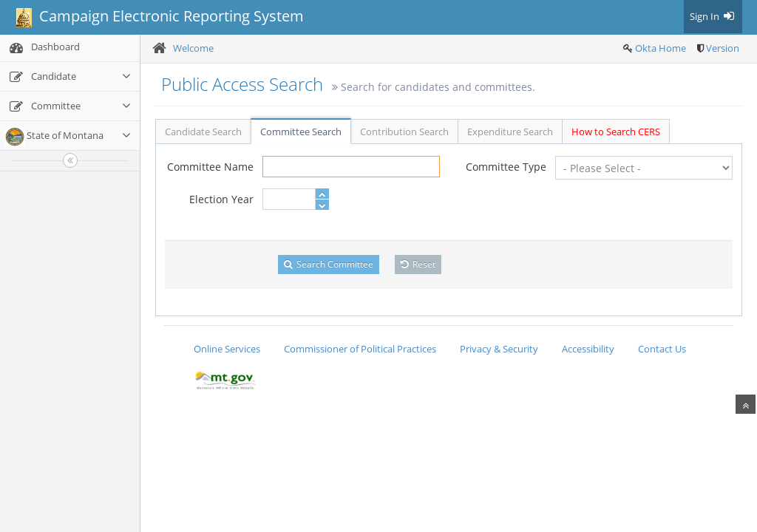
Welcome (193, 48)
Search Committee (329, 264)
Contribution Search (404, 132)
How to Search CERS (616, 132)
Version (723, 48)
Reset (418, 264)
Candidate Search (203, 132)
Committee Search (301, 132)
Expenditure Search (510, 132)
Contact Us (662, 349)
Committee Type (506, 167)
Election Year (221, 199)
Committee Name (210, 167)
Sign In (713, 16)
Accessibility (588, 349)
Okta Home (661, 48)
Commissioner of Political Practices (360, 349)
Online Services (227, 349)
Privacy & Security (499, 349)
